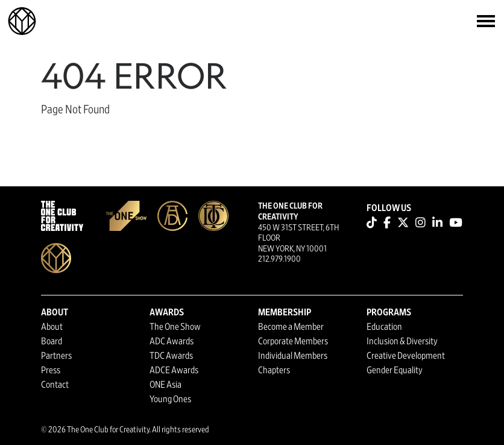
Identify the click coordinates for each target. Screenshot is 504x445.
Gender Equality (395, 370)
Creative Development (406, 356)
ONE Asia (165, 385)
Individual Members (293, 356)
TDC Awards (171, 356)
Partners (56, 356)
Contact (55, 385)
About (52, 327)
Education (384, 327)
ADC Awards (172, 341)
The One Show (175, 327)
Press (51, 370)
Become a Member (291, 327)
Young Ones (170, 399)
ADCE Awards (174, 370)
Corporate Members (293, 341)
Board (52, 341)
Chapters (274, 370)
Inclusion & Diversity (402, 341)
